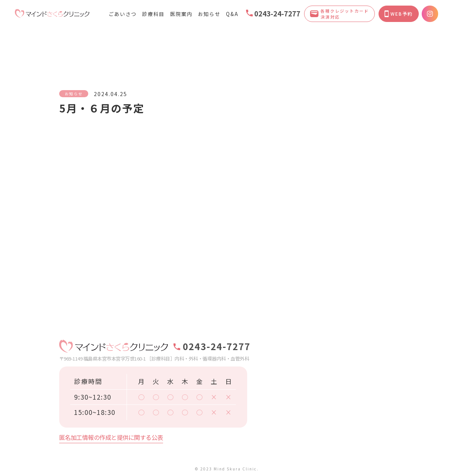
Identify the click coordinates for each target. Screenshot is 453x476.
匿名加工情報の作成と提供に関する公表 (111, 437)
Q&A (232, 14)
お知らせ (209, 14)
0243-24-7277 (273, 13)
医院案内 (181, 14)
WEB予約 (399, 14)
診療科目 (153, 14)
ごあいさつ (123, 14)
